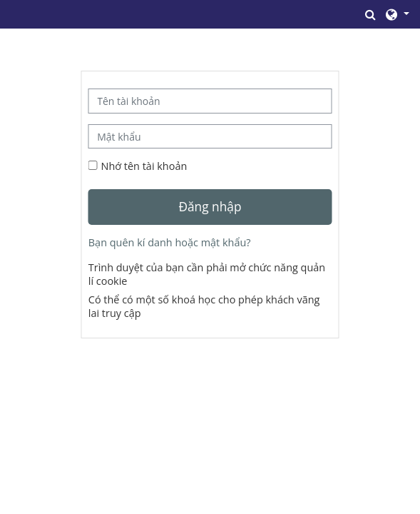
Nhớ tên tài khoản (144, 166)
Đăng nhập (210, 206)
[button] (371, 14)
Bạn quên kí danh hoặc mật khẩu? (170, 242)
